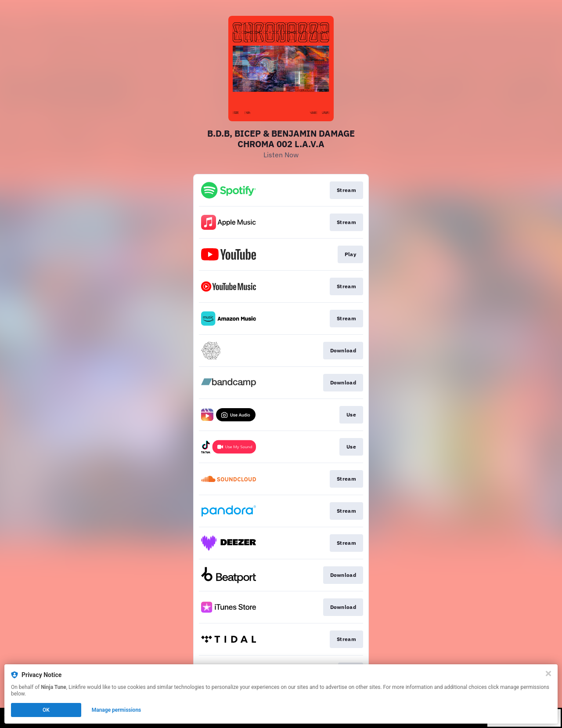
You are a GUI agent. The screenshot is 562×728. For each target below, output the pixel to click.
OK (46, 710)
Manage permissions (117, 710)
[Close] (548, 674)
